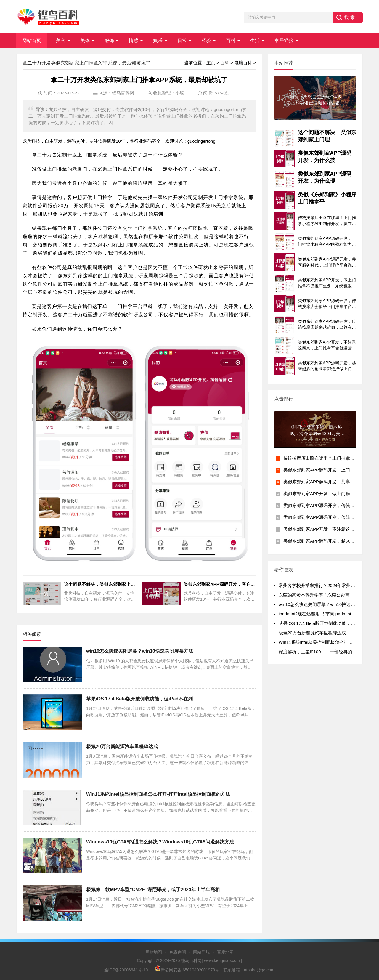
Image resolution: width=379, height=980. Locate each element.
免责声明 (178, 952)
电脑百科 (243, 63)
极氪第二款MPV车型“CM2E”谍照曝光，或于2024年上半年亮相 (153, 890)
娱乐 (158, 40)
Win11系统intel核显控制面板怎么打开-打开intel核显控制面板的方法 (158, 794)
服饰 (109, 40)
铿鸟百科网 (123, 93)
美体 (85, 40)
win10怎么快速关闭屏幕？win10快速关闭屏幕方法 (140, 651)
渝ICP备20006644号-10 (126, 970)
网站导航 (201, 952)
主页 (211, 63)
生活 (255, 40)
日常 (182, 40)
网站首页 (32, 40)
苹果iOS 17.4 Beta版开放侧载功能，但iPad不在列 (139, 699)
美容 (61, 40)
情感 (134, 40)
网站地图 (154, 952)
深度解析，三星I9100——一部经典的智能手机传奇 (329, 652)
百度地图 (225, 952)
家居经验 (284, 40)
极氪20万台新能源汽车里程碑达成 (122, 746)
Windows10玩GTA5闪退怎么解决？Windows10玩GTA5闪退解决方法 (160, 842)
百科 (231, 40)
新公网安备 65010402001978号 (187, 969)
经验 (206, 40)
